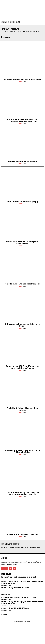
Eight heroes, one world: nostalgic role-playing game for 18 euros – (23, 325)
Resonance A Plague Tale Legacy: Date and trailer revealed (22, 79)
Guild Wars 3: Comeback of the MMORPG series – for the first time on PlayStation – (23, 451)
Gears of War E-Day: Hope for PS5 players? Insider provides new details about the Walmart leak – (22, 120)
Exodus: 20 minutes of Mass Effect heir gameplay (22, 202)
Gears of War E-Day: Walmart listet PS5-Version (22, 162)
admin (25, 82)
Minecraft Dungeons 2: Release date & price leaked (23, 534)
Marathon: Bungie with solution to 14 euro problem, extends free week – (22, 243)
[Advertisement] (22, 10)
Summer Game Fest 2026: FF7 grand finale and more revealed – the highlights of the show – (23, 367)
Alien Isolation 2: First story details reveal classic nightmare (22, 409)
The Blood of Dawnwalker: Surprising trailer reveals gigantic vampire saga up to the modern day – (23, 493)
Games (21, 82)
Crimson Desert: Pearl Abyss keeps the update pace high (22, 284)
